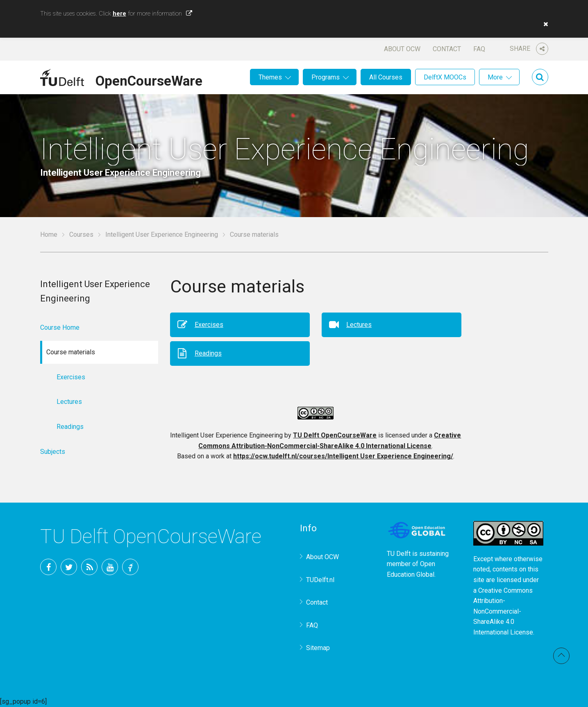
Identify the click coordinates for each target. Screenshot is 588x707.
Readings (208, 353)
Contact (447, 49)
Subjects (53, 452)
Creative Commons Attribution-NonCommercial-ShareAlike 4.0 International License (503, 611)
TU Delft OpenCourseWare (335, 435)
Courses (81, 235)
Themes (270, 77)
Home (49, 235)
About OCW (402, 49)
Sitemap (318, 648)
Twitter (69, 567)
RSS (89, 567)
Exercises (209, 325)
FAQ (479, 49)
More (495, 77)
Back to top (561, 656)
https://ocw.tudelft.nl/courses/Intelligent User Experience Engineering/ (343, 456)
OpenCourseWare (149, 79)
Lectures (359, 325)
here (119, 14)
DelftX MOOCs (445, 77)
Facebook (48, 567)
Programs (326, 77)
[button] (544, 24)
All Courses (386, 77)
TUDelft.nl (320, 580)
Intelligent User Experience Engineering (162, 235)
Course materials (254, 235)
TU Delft (130, 567)
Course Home (60, 327)
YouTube (110, 567)
